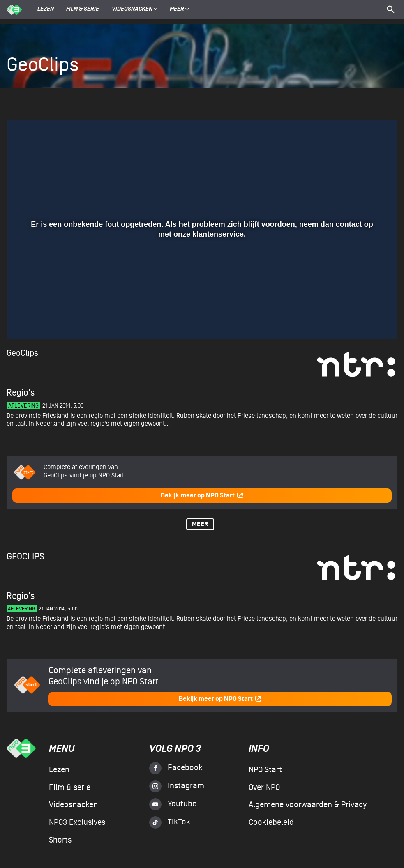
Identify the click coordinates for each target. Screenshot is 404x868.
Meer (179, 9)
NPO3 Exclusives (77, 822)
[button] (23, 321)
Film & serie (83, 9)
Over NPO (264, 787)
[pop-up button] (364, 321)
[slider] (201, 304)
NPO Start (265, 770)
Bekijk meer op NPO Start (202, 496)
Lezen (46, 9)
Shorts (60, 840)
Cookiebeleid (271, 822)
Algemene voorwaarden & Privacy (308, 805)
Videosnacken (132, 9)
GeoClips (22, 353)
